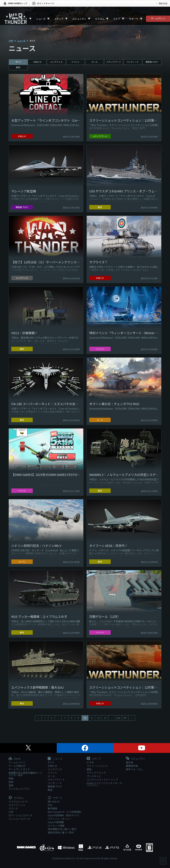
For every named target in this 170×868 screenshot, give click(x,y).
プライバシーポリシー (60, 819)
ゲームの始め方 (17, 766)
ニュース (41, 19)
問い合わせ (54, 802)
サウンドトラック (96, 773)
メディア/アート (114, 62)
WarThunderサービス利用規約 (64, 812)
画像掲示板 (132, 766)
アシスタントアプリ (19, 789)
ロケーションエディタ (20, 815)
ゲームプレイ (158, 18)
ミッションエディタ (19, 819)
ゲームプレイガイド (19, 769)
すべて (18, 62)
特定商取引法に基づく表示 (62, 829)
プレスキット (94, 776)
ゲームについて (17, 762)
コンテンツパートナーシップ (102, 780)
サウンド (13, 808)
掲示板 (129, 762)
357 (125, 718)
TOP (11, 41)
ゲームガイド (20, 19)
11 (92, 718)
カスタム (100, 19)
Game (15, 759)
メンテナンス (56, 62)
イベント (75, 62)
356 (118, 718)
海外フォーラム (134, 769)
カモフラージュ (17, 805)
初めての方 (163, 3)
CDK (11, 812)
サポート (134, 19)
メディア (59, 19)
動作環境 (52, 808)
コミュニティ (79, 19)
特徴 (11, 778)
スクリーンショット (97, 766)
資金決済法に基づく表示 (61, 832)
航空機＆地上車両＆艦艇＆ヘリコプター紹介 (25, 774)
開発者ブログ (152, 62)
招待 (11, 782)
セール (95, 62)
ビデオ (90, 762)
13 (105, 718)
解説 (18, 67)
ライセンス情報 (56, 826)
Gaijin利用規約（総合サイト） (64, 815)
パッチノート (133, 62)
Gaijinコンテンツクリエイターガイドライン (104, 784)
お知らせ (37, 62)
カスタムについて (18, 802)
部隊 (11, 785)
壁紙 (89, 769)
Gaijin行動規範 (56, 822)
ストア (117, 19)
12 (98, 718)
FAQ (50, 805)
